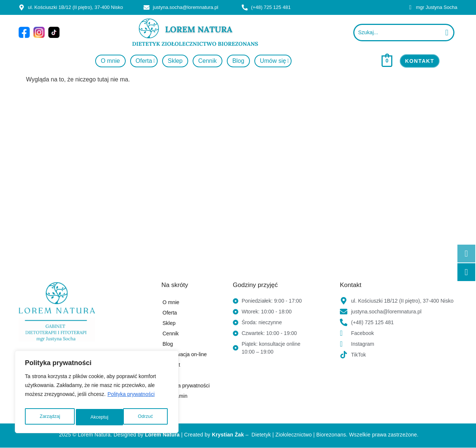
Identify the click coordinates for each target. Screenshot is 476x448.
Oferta (146, 61)
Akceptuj (145, 417)
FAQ (168, 375)
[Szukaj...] (397, 33)
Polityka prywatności (131, 399)
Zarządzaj (49, 417)
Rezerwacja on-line (185, 354)
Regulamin (175, 396)
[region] (97, 394)
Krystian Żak (228, 435)
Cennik (208, 61)
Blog (238, 61)
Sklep (175, 61)
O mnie (110, 61)
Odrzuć (98, 417)
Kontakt (171, 365)
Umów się (275, 61)
